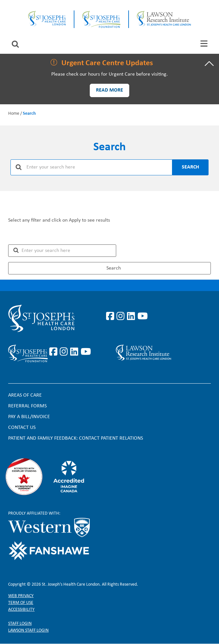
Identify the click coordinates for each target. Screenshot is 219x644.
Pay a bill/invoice (29, 417)
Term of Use (21, 603)
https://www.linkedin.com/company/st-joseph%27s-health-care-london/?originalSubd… (132, 316)
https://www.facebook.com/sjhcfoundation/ (55, 352)
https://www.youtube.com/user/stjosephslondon (143, 316)
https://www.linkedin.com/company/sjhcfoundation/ (75, 352)
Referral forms (27, 406)
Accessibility (21, 610)
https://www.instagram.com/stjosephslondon (122, 316)
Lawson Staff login (28, 630)
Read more (109, 90)
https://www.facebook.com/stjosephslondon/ (111, 316)
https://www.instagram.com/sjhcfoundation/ (65, 352)
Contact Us (22, 428)
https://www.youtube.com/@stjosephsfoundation (86, 352)
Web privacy (21, 596)
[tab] (204, 44)
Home (14, 114)
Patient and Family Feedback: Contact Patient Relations (76, 438)
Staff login (20, 624)
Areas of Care (25, 395)
